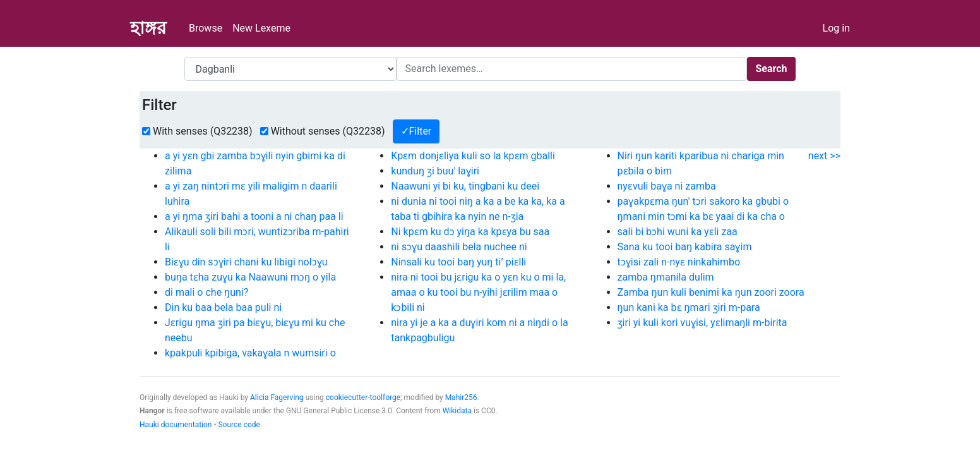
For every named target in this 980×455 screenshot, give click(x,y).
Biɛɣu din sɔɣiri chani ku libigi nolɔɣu (246, 262)
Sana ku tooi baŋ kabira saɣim (685, 247)
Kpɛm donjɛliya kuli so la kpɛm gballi (473, 156)
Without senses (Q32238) (328, 131)
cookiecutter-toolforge (363, 397)
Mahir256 (461, 397)
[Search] (572, 69)
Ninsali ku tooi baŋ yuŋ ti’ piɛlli (458, 262)
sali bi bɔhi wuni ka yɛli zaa (678, 232)
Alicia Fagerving (277, 397)
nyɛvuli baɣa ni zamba (667, 186)
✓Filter (416, 131)
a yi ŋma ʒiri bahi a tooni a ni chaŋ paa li (254, 216)
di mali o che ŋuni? (206, 292)
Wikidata (457, 411)
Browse (206, 28)
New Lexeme (261, 28)
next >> (824, 156)
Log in (836, 28)
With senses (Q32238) (203, 131)
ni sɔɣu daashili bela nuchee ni (459, 247)
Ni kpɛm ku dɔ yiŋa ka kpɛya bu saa (470, 232)
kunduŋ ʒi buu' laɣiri (435, 171)
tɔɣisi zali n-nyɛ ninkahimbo (679, 262)
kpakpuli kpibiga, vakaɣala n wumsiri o (250, 353)
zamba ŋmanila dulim (666, 277)
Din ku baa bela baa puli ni (223, 307)
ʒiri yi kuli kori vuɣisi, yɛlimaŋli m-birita (702, 323)
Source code (239, 425)
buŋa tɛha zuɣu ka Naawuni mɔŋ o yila (250, 277)
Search (771, 69)
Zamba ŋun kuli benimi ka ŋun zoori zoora (711, 292)
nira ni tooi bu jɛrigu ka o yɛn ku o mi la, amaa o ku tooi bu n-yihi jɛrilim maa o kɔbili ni (478, 292)
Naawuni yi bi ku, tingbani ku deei (465, 186)
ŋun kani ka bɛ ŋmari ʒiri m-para (689, 307)
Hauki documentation (176, 425)
